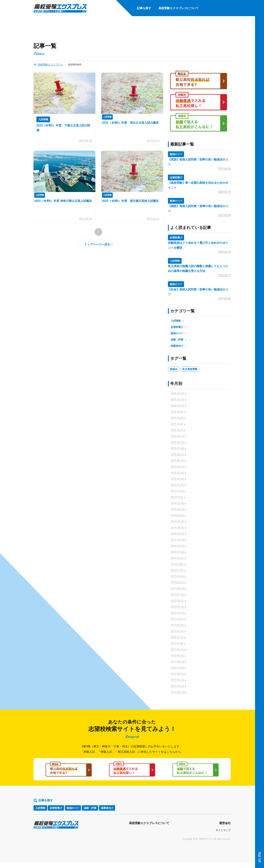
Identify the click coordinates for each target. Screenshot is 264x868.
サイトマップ (223, 836)
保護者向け (177, 346)
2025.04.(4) (177, 467)
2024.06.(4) (177, 528)
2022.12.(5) (177, 637)
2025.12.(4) (177, 418)
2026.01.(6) (177, 412)
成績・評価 (177, 340)
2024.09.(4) (177, 509)
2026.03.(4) (177, 400)
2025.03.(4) (177, 473)
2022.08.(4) (177, 662)
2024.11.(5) (177, 497)
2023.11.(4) (177, 570)
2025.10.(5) (177, 430)
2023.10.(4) (177, 577)
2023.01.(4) (177, 631)
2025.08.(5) (177, 442)
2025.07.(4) (177, 449)
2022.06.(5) (177, 674)
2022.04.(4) (177, 686)
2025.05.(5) (177, 461)
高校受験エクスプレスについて (149, 829)
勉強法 (174, 369)
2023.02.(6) (177, 625)
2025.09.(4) (177, 436)
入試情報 (176, 321)
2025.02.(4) (177, 479)
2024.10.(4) (177, 503)
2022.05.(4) (177, 680)
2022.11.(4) (177, 644)
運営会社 (225, 829)
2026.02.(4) (177, 406)
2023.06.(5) (177, 601)
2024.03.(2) (177, 546)
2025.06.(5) (177, 455)
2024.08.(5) (177, 516)
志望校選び (177, 327)
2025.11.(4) (177, 424)
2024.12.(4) (177, 491)
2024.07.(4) (177, 522)
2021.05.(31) (178, 692)
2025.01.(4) (177, 485)
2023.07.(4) (177, 595)
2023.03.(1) (177, 619)
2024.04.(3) (177, 540)
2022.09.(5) (177, 656)
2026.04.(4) (177, 394)
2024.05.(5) (177, 534)
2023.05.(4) (177, 607)
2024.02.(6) (177, 552)
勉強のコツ (177, 333)
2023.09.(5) (177, 583)
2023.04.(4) (177, 613)
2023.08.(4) (177, 589)
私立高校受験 (190, 369)
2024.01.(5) (177, 558)
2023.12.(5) (177, 564)
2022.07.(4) (177, 668)
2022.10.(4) (177, 650)
